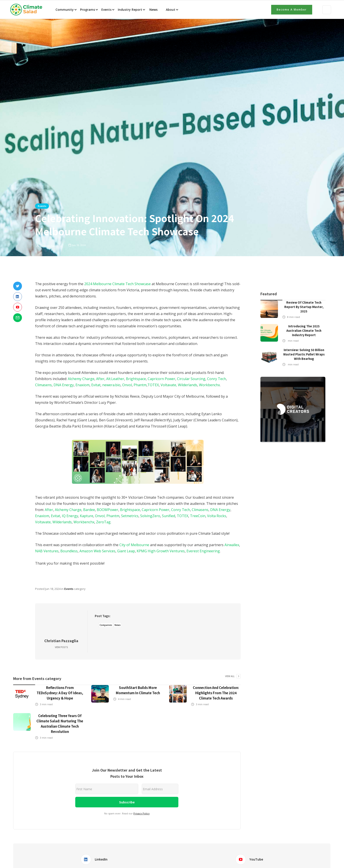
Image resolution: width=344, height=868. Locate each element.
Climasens (43, 385)
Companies (106, 625)
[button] (66, 10)
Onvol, (100, 516)
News (153, 10)
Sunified (168, 516)
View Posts (61, 647)
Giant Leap (126, 551)
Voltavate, (169, 385)
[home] (28, 10)
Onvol (127, 385)
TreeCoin (198, 516)
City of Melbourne (134, 545)
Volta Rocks (217, 516)
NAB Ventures (47, 551)
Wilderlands (188, 385)
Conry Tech (217, 379)
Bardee (89, 510)
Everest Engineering (203, 551)
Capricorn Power (161, 379)
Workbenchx (209, 385)
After (100, 379)
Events (42, 206)
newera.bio (111, 385)
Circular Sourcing (191, 379)
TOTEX (153, 385)
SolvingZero (150, 516)
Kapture (87, 516)
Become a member (292, 10)
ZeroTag (103, 522)
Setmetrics (130, 516)
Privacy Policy (142, 813)
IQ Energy (70, 516)
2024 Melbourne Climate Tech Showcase (117, 284)
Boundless (69, 551)
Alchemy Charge (81, 379)
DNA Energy (64, 385)
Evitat (96, 385)
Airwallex (232, 545)
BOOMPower (107, 510)
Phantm (140, 385)
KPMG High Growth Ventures (161, 551)
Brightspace (136, 379)
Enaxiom (82, 385)
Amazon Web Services (97, 551)
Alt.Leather (115, 379)
